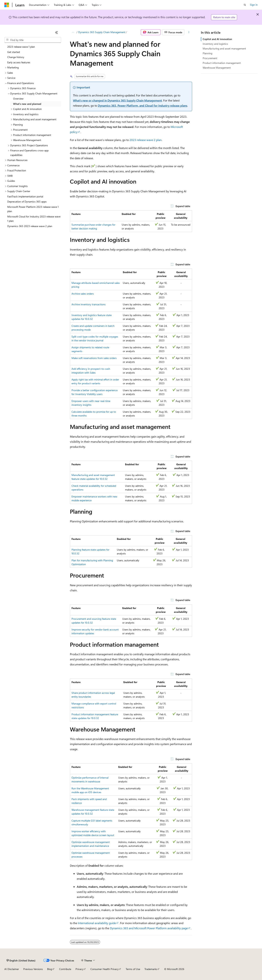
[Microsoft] (7, 5)
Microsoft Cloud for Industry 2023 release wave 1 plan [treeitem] (34, 219)
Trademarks (151, 969)
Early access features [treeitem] (19, 62)
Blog (50, 969)
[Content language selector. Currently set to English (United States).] (21, 960)
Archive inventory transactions (89, 304)
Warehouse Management (217, 68)
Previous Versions (33, 969)
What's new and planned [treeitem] (27, 104)
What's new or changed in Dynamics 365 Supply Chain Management (117, 100)
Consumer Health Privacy (105, 969)
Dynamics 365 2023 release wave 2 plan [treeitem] (30, 226)
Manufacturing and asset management (224, 48)
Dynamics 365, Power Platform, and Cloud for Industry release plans (143, 105)
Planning (208, 53)
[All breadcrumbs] (73, 32)
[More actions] (189, 32)
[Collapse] (57, 32)
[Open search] (245, 5)
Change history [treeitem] (16, 57)
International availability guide (97, 923)
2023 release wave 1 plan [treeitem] (21, 47)
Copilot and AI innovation (217, 39)
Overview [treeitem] (18, 99)
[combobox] (33, 40)
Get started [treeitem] (14, 52)
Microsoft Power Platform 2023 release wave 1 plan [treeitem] (33, 209)
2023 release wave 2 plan (146, 140)
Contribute (65, 969)
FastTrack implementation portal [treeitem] (25, 196)
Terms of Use (133, 969)
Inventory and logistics (215, 44)
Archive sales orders (83, 294)
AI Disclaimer (12, 969)
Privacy (80, 969)
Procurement (210, 58)
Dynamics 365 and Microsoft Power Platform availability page (149, 928)
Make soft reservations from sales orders (94, 358)
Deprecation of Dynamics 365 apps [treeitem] (27, 202)
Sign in (254, 5)
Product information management (222, 63)
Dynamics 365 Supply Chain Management (102, 32)
